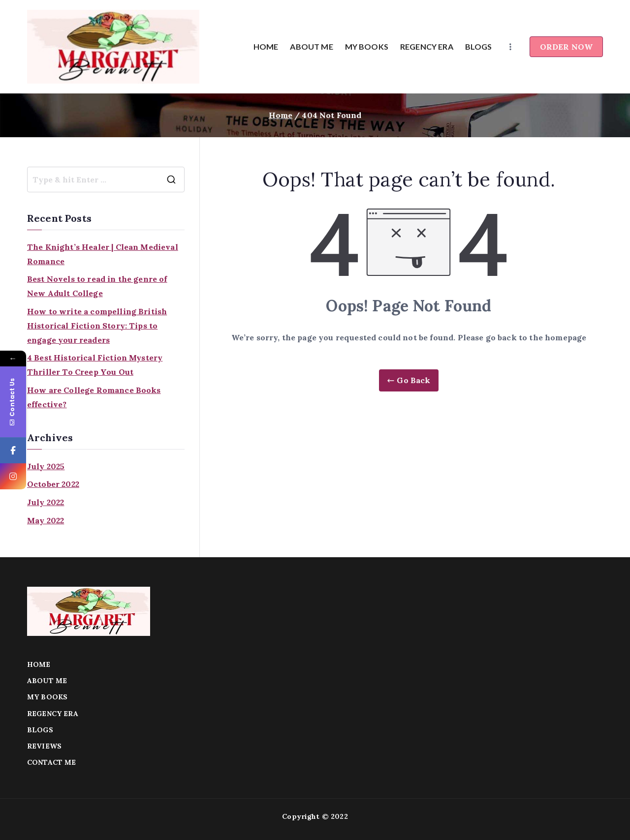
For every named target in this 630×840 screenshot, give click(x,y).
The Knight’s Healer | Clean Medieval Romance (103, 254)
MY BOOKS (367, 46)
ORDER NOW (566, 47)
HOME (266, 46)
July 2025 (46, 466)
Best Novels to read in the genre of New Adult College (97, 286)
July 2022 (46, 502)
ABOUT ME (311, 46)
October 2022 (53, 484)
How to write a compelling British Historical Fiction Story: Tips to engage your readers (97, 326)
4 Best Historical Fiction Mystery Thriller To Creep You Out (95, 365)
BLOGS (479, 46)
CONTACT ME (52, 762)
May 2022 (46, 520)
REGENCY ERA (427, 46)
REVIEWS (44, 746)
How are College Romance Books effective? (94, 397)
